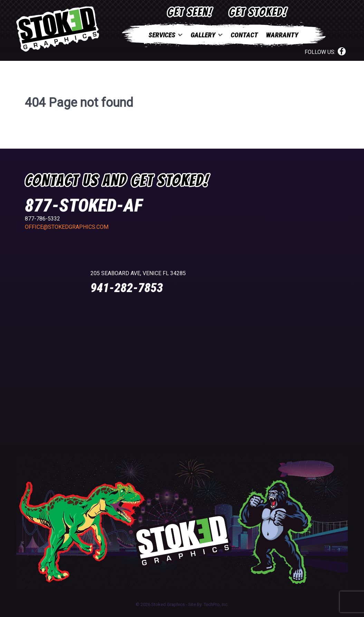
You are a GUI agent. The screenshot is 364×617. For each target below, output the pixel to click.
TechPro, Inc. (216, 604)
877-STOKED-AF (84, 205)
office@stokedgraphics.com (67, 227)
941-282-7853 (127, 288)
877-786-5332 (42, 219)
